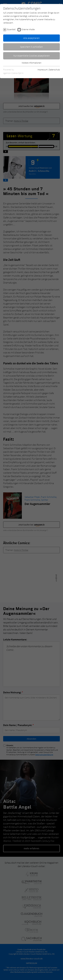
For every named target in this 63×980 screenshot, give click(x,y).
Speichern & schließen (31, 47)
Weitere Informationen (31, 63)
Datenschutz (54, 70)
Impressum (43, 70)
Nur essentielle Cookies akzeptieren (32, 56)
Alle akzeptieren (31, 38)
